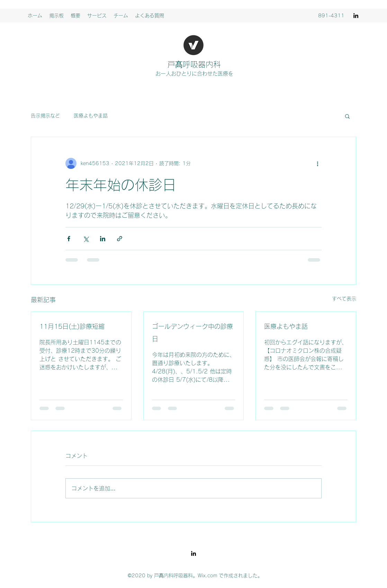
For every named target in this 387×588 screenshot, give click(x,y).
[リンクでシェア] (120, 239)
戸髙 (175, 64)
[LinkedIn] (356, 16)
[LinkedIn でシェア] (103, 239)
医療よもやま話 (91, 116)
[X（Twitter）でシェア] (86, 239)
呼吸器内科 (202, 64)
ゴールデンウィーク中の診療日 (192, 333)
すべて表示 (344, 299)
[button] (347, 116)
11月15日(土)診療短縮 (72, 326)
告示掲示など (45, 116)
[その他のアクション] (317, 163)
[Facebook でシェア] (69, 239)
